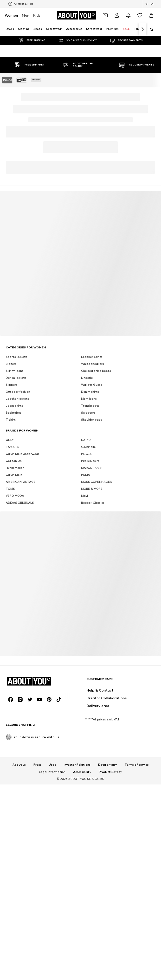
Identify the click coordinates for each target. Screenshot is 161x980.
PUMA (86, 475)
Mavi (84, 496)
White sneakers (93, 364)
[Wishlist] (140, 15)
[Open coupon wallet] (105, 15)
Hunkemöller (15, 468)
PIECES (86, 454)
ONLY (10, 440)
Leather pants (92, 357)
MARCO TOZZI (92, 468)
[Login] (117, 15)
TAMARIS (13, 447)
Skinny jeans (15, 371)
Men (26, 15)
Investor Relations (77, 765)
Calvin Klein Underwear (23, 454)
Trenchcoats (90, 406)
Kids (37, 15)
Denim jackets (16, 378)
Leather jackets (17, 399)
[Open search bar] (150, 30)
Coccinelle (88, 447)
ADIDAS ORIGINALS (20, 503)
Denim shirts (90, 392)
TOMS (10, 489)
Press (37, 765)
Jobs (53, 765)
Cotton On (14, 461)
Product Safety (110, 772)
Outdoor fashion (18, 392)
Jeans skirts (14, 406)
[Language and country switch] (149, 4)
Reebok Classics (93, 503)
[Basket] (151, 15)
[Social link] (11, 699)
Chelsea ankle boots (96, 371)
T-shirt (11, 420)
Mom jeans (89, 399)
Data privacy (108, 765)
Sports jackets (16, 357)
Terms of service (137, 765)
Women (11, 15)
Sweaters (88, 413)
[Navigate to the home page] (76, 15)
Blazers (11, 364)
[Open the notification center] (128, 15)
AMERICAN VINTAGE (21, 482)
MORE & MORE (92, 489)
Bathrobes (14, 413)
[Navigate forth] (142, 29)
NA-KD (86, 440)
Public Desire (90, 461)
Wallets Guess (92, 385)
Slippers (12, 385)
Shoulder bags (92, 420)
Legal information (52, 772)
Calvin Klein (14, 475)
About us (19, 765)
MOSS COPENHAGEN (97, 482)
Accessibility (82, 772)
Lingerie (87, 378)
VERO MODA (15, 496)
